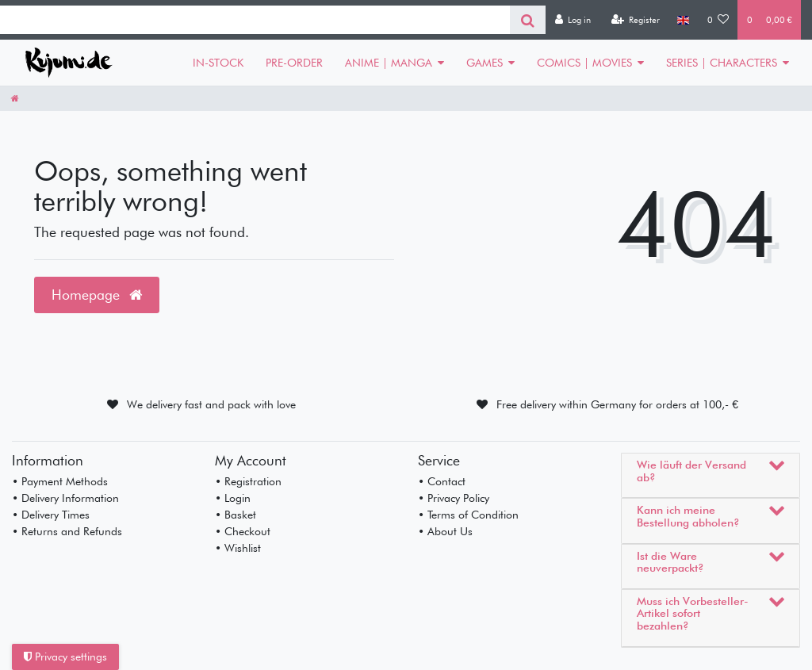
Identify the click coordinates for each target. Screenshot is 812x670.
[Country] (683, 20)
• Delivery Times (51, 515)
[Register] (635, 20)
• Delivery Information (65, 498)
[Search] (528, 20)
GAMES (485, 63)
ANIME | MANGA (389, 63)
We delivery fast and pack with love (211, 404)
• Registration (248, 481)
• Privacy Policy (454, 498)
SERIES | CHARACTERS (722, 63)
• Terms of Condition (468, 515)
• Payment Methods (60, 481)
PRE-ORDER (294, 63)
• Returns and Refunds (67, 531)
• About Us (445, 531)
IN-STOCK (218, 63)
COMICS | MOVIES (584, 63)
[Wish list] (718, 20)
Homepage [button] (97, 295)
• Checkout (243, 531)
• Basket (236, 515)
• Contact (442, 481)
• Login (233, 498)
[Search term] (255, 20)
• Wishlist (238, 548)
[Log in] (573, 20)
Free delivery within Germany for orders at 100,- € (617, 404)
